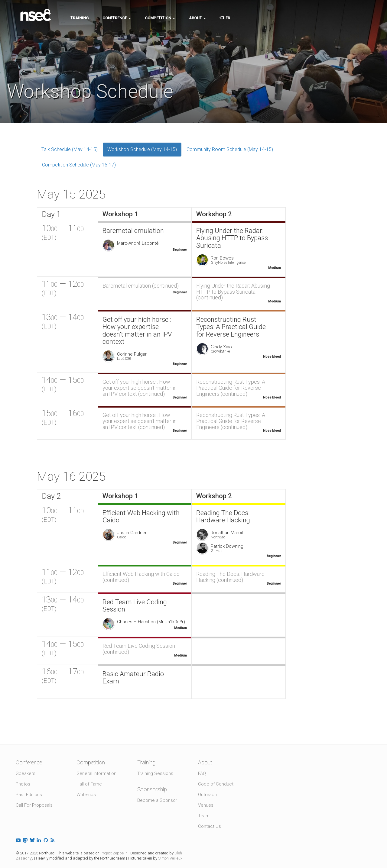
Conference (117, 18)
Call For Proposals (34, 805)
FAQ (202, 773)
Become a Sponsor (157, 800)
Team (204, 816)
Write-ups (86, 795)
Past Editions (29, 795)
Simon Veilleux (170, 858)
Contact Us (210, 826)
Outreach (207, 795)
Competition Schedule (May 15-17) (79, 165)
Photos (23, 784)
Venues (206, 805)
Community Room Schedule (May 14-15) (230, 149)
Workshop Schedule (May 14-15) (142, 149)
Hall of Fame (89, 784)
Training (80, 18)
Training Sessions (155, 773)
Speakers (26, 773)
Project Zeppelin (114, 853)
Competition (160, 18)
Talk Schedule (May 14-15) (70, 149)
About (197, 18)
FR (225, 18)
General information (96, 773)
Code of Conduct (216, 784)
